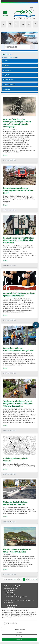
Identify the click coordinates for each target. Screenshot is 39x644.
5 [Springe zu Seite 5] (29, 579)
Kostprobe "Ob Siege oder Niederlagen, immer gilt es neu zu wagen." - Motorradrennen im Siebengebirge (17, 123)
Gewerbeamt (11, 607)
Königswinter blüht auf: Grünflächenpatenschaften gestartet (18, 349)
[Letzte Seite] (36, 579)
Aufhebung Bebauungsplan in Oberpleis (16, 460)
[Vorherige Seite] (17, 579)
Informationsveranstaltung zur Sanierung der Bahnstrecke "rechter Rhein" (18, 190)
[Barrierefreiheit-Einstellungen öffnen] (36, 325)
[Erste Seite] (15, 579)
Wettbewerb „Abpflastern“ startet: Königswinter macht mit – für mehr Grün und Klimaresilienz (18, 404)
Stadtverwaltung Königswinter (13, 586)
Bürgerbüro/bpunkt (13, 606)
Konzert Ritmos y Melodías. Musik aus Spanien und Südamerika (19, 294)
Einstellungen (19, 636)
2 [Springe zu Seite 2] (22, 579)
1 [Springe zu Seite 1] (20, 579)
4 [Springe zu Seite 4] (26, 579)
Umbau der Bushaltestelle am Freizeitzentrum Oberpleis (16, 503)
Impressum (19, 633)
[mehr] (5, 155)
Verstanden (19, 639)
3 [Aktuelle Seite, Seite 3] (24, 579)
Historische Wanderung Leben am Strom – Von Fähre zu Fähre (17, 551)
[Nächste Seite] (33, 579)
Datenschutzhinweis (20, 629)
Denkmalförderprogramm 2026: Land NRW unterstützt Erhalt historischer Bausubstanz (19, 240)
